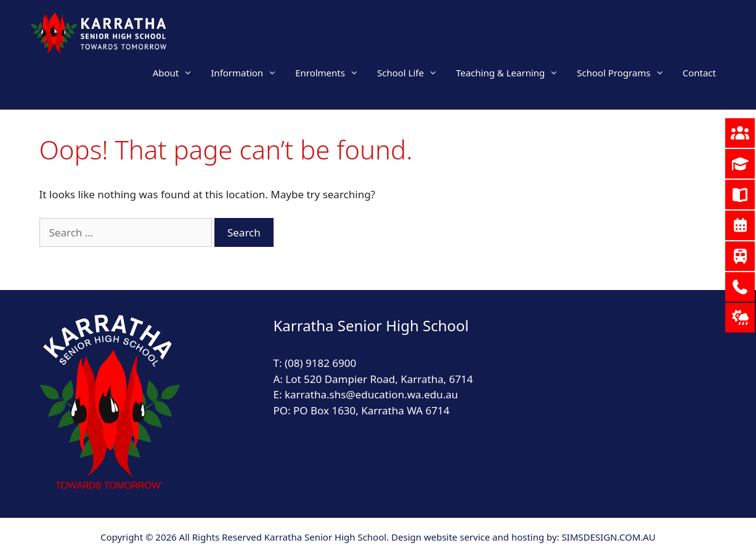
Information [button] (248, 73)
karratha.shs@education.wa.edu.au (373, 394)
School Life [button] (412, 73)
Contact (699, 73)
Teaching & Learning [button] (512, 73)
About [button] (177, 73)
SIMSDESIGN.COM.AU (609, 537)
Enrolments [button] (331, 73)
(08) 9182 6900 (320, 363)
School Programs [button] (625, 73)
